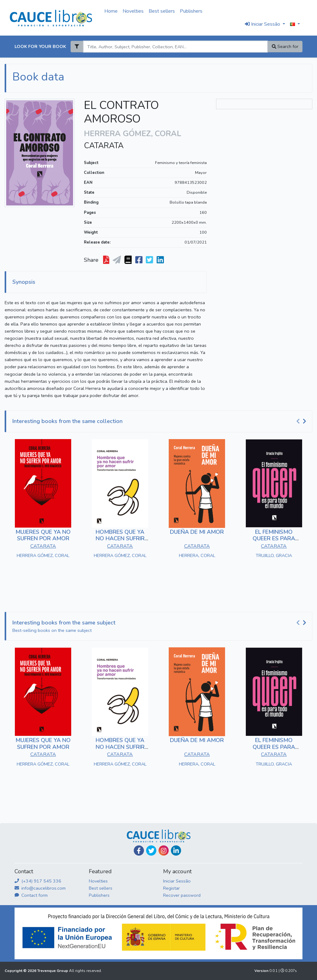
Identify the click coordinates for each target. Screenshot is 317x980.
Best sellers (162, 11)
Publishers (191, 11)
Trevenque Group (53, 971)
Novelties (133, 11)
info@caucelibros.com (40, 888)
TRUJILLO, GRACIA (274, 555)
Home (111, 11)
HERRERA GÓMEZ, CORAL (43, 555)
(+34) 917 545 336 (38, 881)
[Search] (175, 47)
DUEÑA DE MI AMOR (197, 532)
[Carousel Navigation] (302, 421)
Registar (172, 888)
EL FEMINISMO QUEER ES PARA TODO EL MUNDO (274, 539)
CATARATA (104, 146)
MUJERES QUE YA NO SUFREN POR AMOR (43, 535)
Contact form (31, 895)
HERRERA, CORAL (197, 555)
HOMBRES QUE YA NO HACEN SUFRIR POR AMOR (120, 539)
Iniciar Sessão (177, 881)
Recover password (182, 895)
